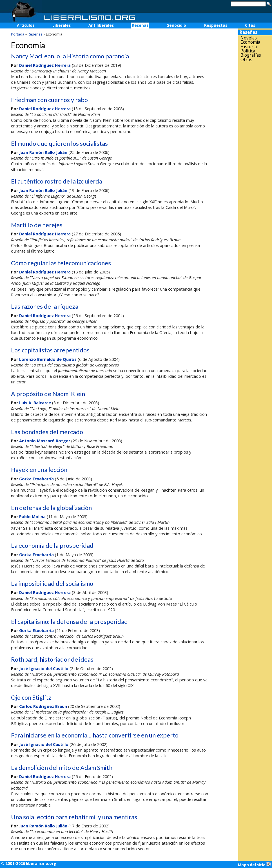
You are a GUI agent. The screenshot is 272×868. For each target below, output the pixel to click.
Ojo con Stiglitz (31, 697)
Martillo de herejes (37, 225)
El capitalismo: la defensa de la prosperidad (69, 622)
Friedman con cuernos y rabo (49, 100)
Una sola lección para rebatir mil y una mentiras (74, 817)
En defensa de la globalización (51, 508)
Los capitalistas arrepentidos (50, 350)
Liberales (62, 25)
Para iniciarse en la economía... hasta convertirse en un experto (95, 735)
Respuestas (216, 25)
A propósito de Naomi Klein (48, 394)
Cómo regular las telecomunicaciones (61, 263)
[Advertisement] (255, 152)
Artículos (26, 25)
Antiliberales (101, 25)
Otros (246, 60)
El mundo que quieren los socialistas (59, 143)
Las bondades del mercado (47, 432)
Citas (250, 25)
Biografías (251, 55)
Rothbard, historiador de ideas (52, 659)
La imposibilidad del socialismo (52, 584)
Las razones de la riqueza (45, 306)
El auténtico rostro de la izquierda (57, 181)
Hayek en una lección (39, 470)
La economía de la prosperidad (52, 545)
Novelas (249, 38)
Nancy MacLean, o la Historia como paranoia (70, 56)
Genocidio (176, 25)
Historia (249, 47)
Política (248, 51)
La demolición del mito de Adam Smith (62, 768)
